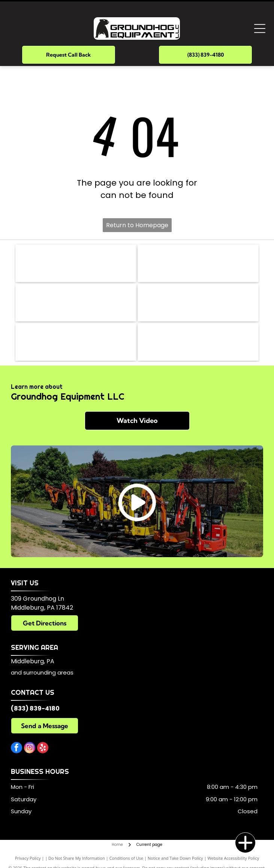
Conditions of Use (127, 858)
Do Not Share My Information (77, 858)
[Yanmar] (198, 303)
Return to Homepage (137, 225)
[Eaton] (76, 303)
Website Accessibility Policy (233, 858)
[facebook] (16, 749)
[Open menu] (260, 28)
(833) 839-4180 (35, 708)
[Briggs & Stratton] (198, 263)
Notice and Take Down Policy (175, 858)
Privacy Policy (28, 858)
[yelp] (43, 749)
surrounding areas (48, 672)
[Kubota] (76, 342)
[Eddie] (198, 342)
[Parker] (76, 263)
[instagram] (30, 749)
